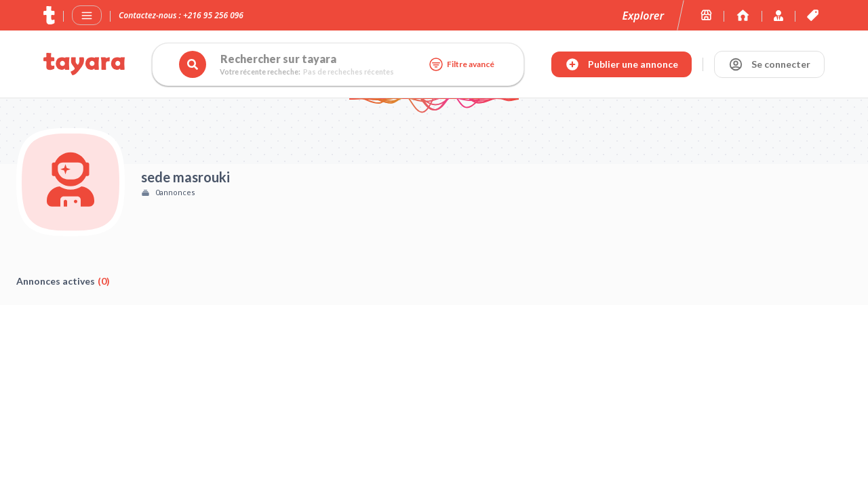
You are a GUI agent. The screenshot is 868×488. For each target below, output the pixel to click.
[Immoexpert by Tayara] (743, 15)
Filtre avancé (461, 64)
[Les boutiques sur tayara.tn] (706, 15)
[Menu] (87, 16)
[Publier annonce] (622, 64)
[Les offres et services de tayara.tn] (813, 15)
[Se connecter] (769, 64)
